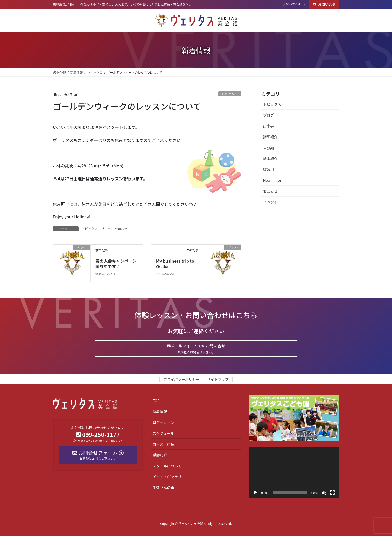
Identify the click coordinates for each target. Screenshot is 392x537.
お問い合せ (324, 4)
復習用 (269, 169)
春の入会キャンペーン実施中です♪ (116, 264)
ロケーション (163, 423)
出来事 (269, 126)
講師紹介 (270, 137)
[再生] (255, 494)
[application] (294, 473)
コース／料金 (163, 445)
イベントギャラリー (169, 477)
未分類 (269, 148)
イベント (270, 202)
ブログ (106, 229)
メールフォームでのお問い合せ (196, 349)
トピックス (230, 94)
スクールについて (167, 467)
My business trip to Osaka (175, 264)
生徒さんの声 (163, 488)
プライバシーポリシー (181, 380)
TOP (156, 401)
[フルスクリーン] (332, 494)
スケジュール (163, 434)
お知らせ (121, 229)
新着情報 (160, 412)
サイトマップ (218, 380)
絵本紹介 (270, 159)
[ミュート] (324, 494)
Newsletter (272, 180)
